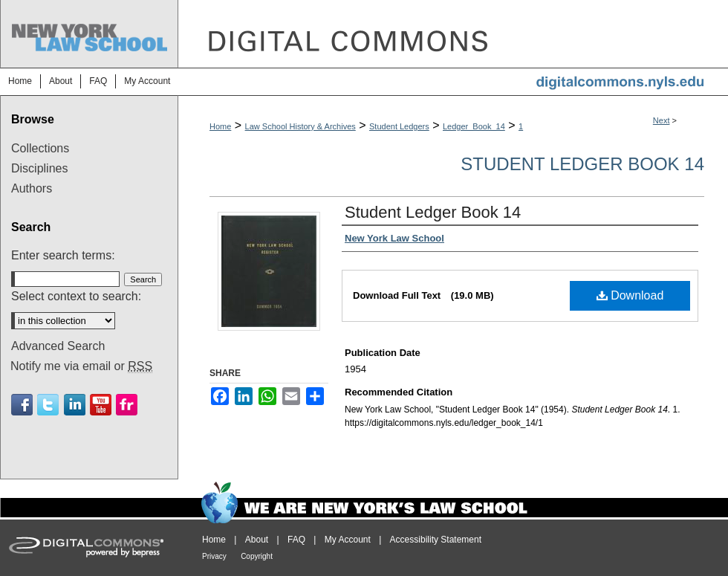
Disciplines (39, 168)
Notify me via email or (81, 366)
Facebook (22, 405)
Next (662, 120)
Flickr (127, 405)
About (257, 540)
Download (630, 295)
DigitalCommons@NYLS (453, 34)
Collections (40, 148)
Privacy (214, 556)
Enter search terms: (63, 255)
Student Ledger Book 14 (582, 164)
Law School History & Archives (300, 126)
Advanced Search (58, 346)
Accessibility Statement (436, 540)
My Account (348, 540)
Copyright (257, 556)
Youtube (101, 405)
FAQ (296, 540)
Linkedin (75, 405)
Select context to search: (76, 296)
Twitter (48, 405)
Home (220, 126)
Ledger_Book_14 (474, 126)
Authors (32, 188)
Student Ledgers (399, 126)
